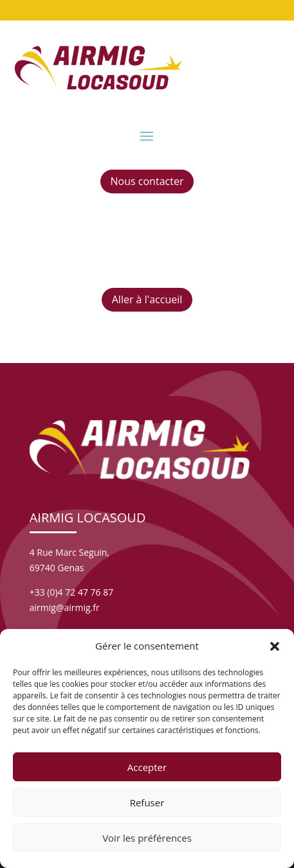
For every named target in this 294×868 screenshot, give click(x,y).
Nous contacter (147, 181)
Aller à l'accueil (147, 299)
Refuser (147, 802)
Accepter (147, 767)
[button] (275, 646)
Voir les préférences (147, 838)
